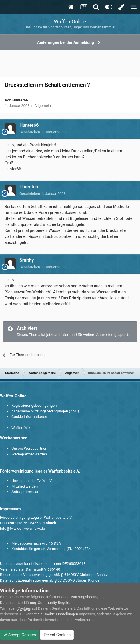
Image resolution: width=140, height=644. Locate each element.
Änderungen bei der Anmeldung (66, 42)
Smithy (27, 260)
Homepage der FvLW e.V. (32, 481)
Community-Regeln (53, 603)
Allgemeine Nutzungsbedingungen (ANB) (45, 411)
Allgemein (43, 106)
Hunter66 (20, 100)
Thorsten (29, 187)
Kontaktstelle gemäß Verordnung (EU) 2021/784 (51, 549)
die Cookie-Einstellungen (58, 614)
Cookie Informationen (29, 417)
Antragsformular (25, 492)
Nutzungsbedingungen (90, 597)
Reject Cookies (57, 635)
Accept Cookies (20, 635)
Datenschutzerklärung (18, 603)
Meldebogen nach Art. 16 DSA (36, 543)
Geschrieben (43, 132)
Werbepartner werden (29, 454)
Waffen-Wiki (21, 428)
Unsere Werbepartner (29, 448)
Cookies (24, 608)
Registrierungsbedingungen (34, 405)
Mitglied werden (25, 486)
